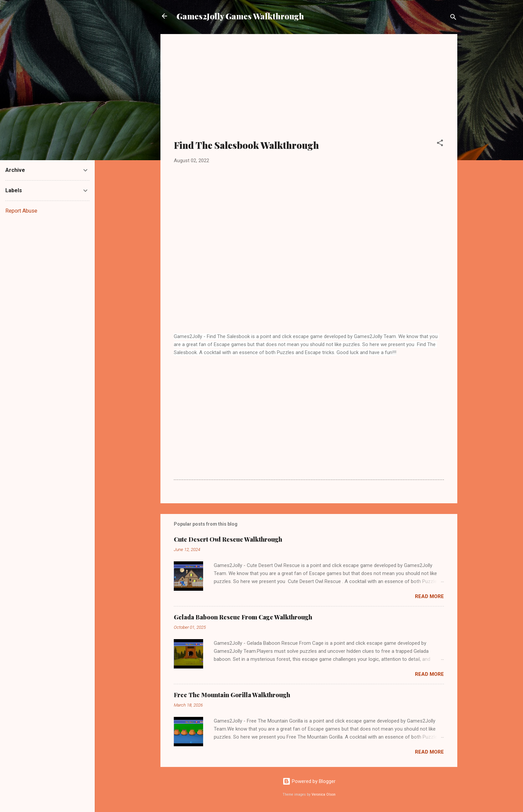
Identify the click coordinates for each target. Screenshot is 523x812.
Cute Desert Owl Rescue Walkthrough (228, 539)
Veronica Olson (324, 794)
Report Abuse (21, 211)
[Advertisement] (309, 91)
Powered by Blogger (309, 781)
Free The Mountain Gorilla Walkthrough (232, 695)
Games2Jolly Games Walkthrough (240, 16)
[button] (440, 144)
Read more (429, 596)
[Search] (453, 18)
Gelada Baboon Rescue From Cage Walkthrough (243, 617)
